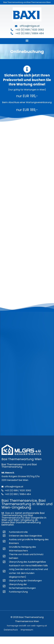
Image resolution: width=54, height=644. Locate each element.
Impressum (27, 630)
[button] (27, 40)
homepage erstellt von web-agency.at (27, 626)
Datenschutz (11, 630)
